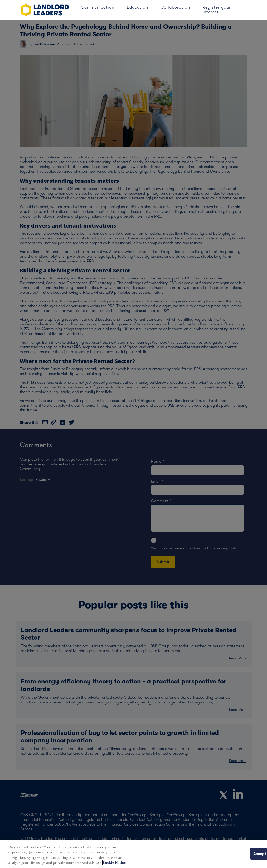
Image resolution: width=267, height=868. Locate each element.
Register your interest (217, 10)
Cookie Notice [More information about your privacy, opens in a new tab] (114, 863)
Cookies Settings (230, 853)
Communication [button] (98, 7)
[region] (133, 854)
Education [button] (138, 7)
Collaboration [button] (176, 7)
